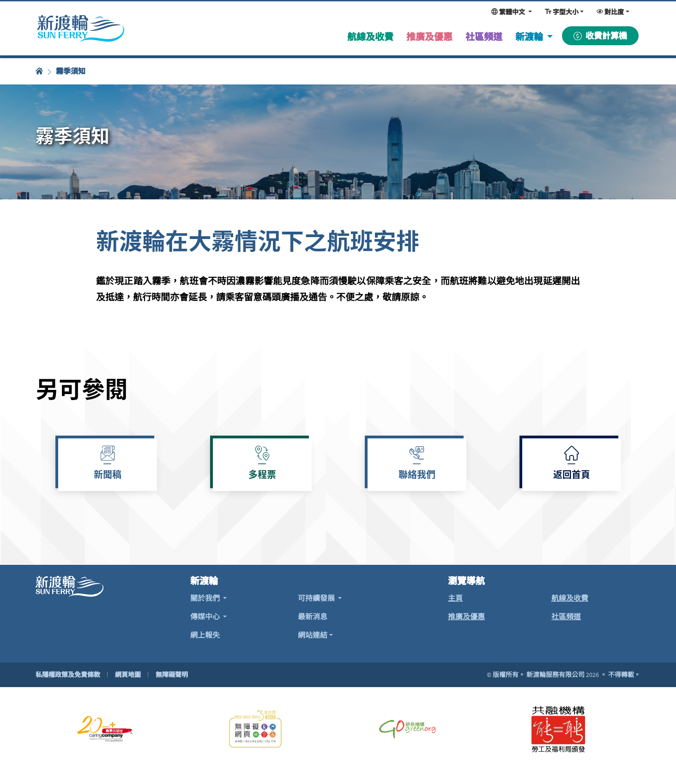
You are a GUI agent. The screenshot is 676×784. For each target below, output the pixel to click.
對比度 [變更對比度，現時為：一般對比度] (610, 12)
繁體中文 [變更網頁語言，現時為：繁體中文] (509, 12)
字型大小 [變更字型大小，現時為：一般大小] (562, 12)
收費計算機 (600, 36)
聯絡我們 (417, 476)
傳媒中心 (206, 616)
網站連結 (313, 635)
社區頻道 (566, 616)
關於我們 (206, 598)
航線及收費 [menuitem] (370, 37)
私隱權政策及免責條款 (68, 675)
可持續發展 (317, 598)
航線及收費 (570, 598)
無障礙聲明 (172, 675)
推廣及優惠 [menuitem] (429, 37)
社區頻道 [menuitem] (484, 37)
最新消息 (313, 616)
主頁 (455, 598)
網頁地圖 (128, 675)
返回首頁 (572, 476)
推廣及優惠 (466, 616)
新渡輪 (530, 37)
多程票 (262, 476)
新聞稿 (108, 476)
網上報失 (205, 635)
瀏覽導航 (466, 581)
